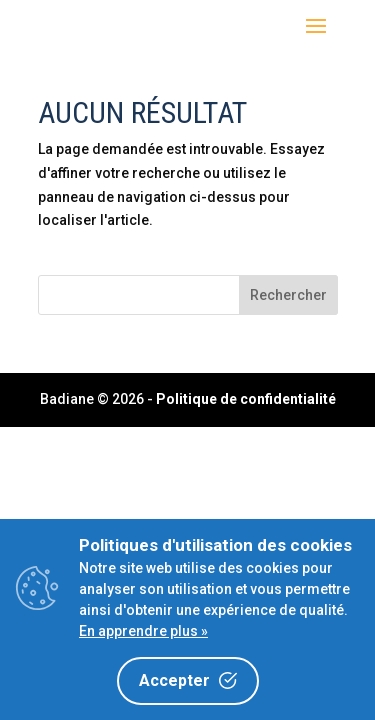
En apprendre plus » (143, 631)
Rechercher (288, 295)
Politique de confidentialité (246, 399)
